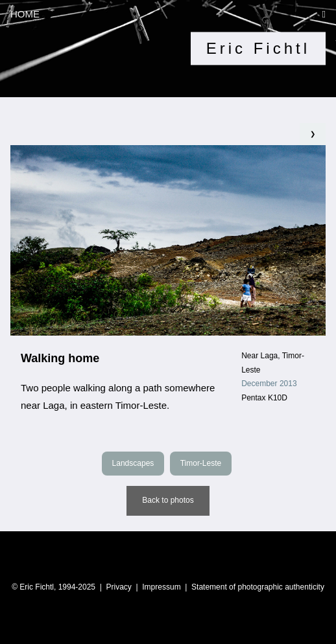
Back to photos (168, 500)
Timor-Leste (201, 463)
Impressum (161, 587)
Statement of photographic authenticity (258, 587)
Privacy (118, 587)
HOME (25, 14)
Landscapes (133, 463)
